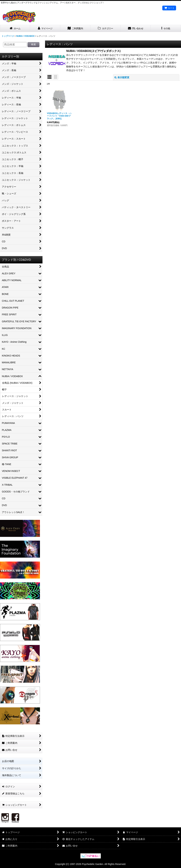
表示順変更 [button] (122, 77)
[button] (166, 29)
